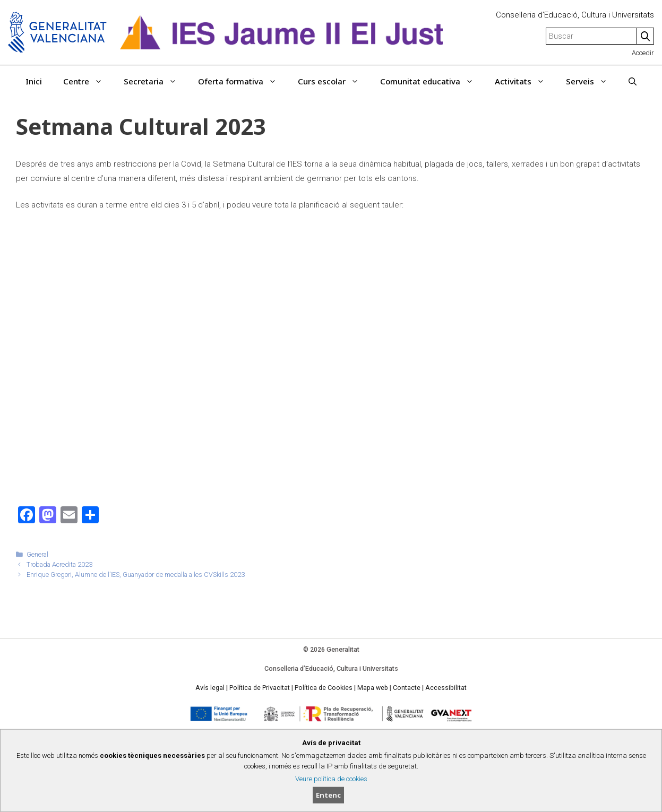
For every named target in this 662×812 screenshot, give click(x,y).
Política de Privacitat (260, 688)
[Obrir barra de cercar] (633, 81)
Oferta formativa (243, 81)
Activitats (525, 81)
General (37, 554)
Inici (34, 81)
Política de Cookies (324, 688)
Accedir (643, 53)
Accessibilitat (446, 688)
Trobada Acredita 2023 (59, 564)
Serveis (592, 81)
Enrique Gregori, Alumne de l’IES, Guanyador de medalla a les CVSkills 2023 (136, 575)
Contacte (407, 688)
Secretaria (156, 81)
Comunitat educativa (432, 81)
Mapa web (373, 688)
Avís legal (210, 688)
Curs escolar (334, 81)
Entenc (328, 795)
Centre (88, 81)
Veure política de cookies (331, 779)
